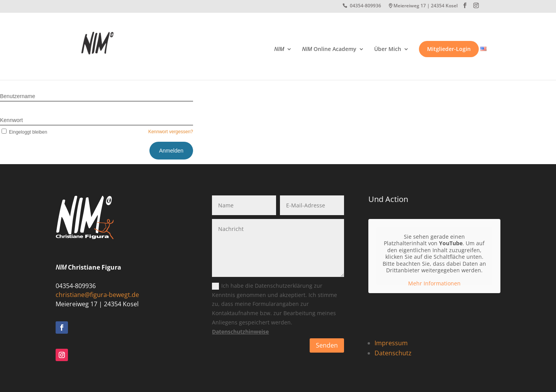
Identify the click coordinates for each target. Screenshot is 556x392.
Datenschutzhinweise (240, 332)
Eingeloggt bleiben (24, 132)
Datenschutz (393, 353)
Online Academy (329, 49)
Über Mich (388, 49)
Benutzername (18, 96)
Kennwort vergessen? (171, 132)
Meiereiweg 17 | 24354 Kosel (425, 6)
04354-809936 (365, 6)
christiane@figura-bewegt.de (97, 295)
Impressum (391, 343)
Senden (327, 345)
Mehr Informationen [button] (434, 283)
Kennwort (11, 120)
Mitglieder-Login (449, 49)
